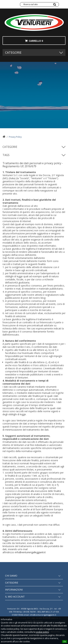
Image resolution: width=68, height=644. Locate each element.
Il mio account (15, 597)
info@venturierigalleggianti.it (30, 552)
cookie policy (42, 632)
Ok (65, 642)
